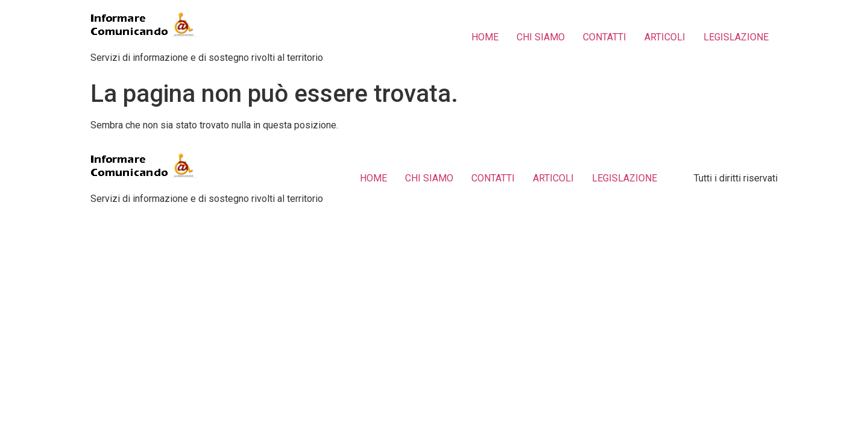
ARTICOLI (665, 37)
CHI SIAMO (541, 37)
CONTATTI (605, 37)
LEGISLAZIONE (736, 37)
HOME (485, 37)
